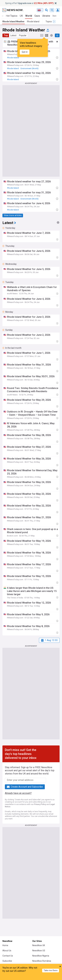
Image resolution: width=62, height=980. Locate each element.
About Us (7, 951)
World (29, 16)
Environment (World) (30, 68)
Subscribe (7, 961)
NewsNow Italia (40, 966)
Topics (38, 977)
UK (21, 16)
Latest (13, 35)
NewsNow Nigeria (41, 956)
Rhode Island (33, 22)
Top (6, 35)
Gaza (37, 16)
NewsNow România (42, 961)
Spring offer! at (29, 3)
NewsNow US (39, 951)
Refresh (52, 977)
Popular (23, 35)
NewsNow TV (9, 966)
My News (24, 977)
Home (5, 945)
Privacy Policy (40, 804)
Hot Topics (12, 16)
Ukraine (46, 16)
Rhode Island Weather (13, 22)
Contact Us (8, 956)
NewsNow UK (39, 945)
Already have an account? (18, 793)
